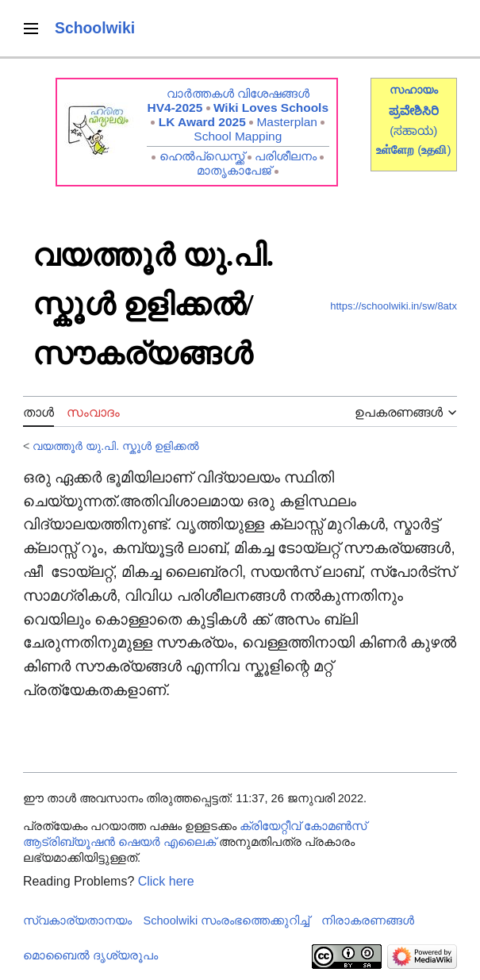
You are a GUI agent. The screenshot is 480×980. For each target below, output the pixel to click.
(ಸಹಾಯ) (413, 131)
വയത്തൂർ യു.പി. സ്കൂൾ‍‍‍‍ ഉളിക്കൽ (116, 446)
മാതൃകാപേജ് (234, 170)
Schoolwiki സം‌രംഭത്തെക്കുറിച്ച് (227, 920)
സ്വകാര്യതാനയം (77, 920)
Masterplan (287, 122)
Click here (166, 881)
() (434, 150)
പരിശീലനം (286, 156)
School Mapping (238, 136)
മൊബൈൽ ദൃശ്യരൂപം (90, 955)
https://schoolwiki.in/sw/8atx (394, 306)
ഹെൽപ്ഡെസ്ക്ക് (202, 156)
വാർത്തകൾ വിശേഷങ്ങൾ (238, 93)
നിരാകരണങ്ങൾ (368, 920)
